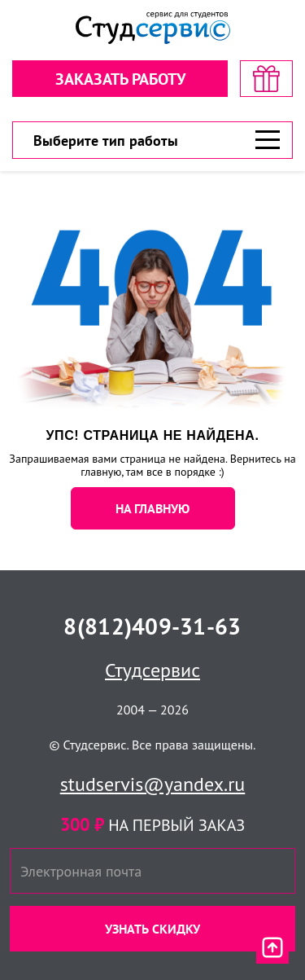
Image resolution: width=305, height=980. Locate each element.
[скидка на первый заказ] (266, 79)
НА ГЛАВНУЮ (152, 508)
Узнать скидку (152, 929)
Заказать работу (120, 79)
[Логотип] (153, 28)
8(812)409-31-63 (152, 626)
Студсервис (152, 670)
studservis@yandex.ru (153, 784)
